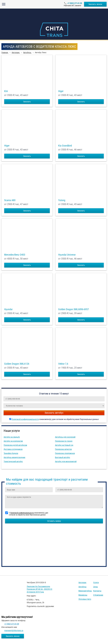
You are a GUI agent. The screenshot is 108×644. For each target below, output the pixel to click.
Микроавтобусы (85, 591)
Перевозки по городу (64, 441)
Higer (61, 91)
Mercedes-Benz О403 (15, 255)
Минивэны (83, 595)
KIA (6, 91)
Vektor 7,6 (63, 364)
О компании (98, 595)
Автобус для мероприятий (66, 461)
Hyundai (8, 309)
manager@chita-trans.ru (14, 630)
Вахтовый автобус (63, 457)
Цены (96, 587)
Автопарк (82, 582)
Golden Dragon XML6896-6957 (74, 309)
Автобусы (82, 587)
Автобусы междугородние (14, 457)
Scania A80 (10, 200)
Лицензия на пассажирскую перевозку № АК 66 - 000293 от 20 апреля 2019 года (40, 589)
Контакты (97, 591)
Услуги (96, 582)
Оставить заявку (54, 521)
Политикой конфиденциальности (25, 419)
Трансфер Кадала (11, 453)
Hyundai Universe (67, 255)
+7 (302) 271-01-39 (75, 3)
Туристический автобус (13, 461)
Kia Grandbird (65, 146)
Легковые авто (85, 599)
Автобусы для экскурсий (65, 437)
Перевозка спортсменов (65, 453)
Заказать (27, 102)
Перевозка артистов (63, 449)
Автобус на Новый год (64, 445)
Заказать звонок (95, 4)
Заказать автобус (54, 413)
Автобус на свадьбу (12, 437)
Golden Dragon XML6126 (17, 364)
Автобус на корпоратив (13, 441)
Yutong (62, 200)
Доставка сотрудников (13, 449)
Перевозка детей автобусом (15, 445)
